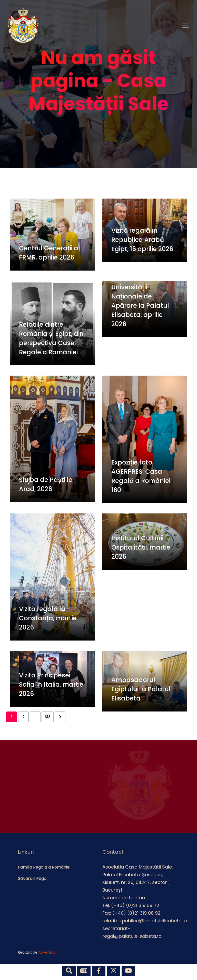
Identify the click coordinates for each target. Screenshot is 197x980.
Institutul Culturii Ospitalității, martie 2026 (141, 547)
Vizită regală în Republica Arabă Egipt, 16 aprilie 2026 (142, 240)
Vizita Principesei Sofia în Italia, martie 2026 (51, 684)
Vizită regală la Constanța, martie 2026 (48, 618)
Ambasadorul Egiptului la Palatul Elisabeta (141, 689)
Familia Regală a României (44, 867)
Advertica (47, 952)
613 (48, 717)
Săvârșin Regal (33, 878)
